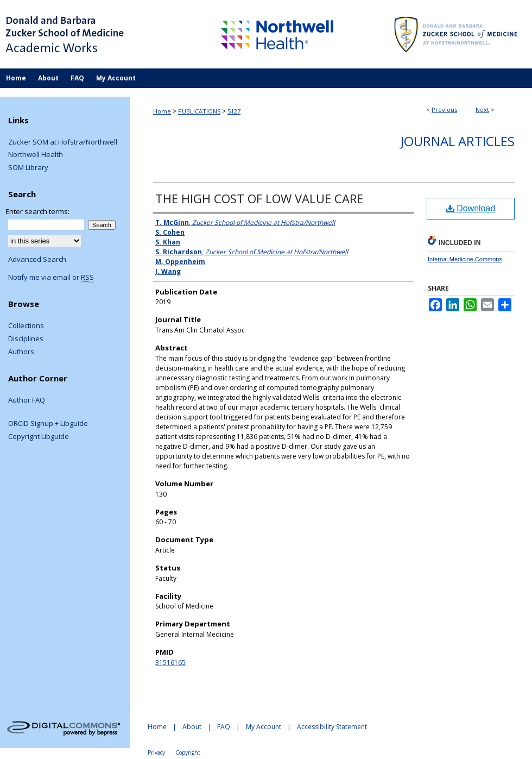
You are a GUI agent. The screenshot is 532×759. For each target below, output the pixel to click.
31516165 (170, 663)
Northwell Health (36, 155)
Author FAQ (27, 400)
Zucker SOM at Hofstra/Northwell (63, 142)
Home (162, 111)
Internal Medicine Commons (465, 259)
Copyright (188, 752)
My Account (264, 727)
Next (482, 109)
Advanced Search (37, 259)
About (192, 727)
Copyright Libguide (39, 437)
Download (471, 208)
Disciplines (26, 339)
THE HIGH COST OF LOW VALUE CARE (259, 198)
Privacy (156, 752)
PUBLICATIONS (199, 111)
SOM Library (28, 168)
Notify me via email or (51, 278)
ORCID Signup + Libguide (48, 424)
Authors (21, 352)
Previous (444, 109)
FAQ (224, 727)
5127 (234, 111)
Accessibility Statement (332, 727)
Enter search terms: (37, 211)
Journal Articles (458, 141)
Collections (26, 326)
